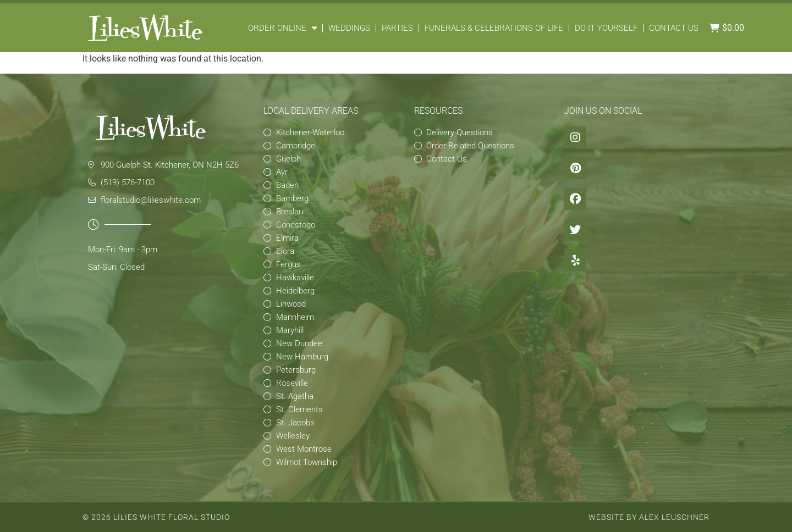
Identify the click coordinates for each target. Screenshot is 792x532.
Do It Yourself (606, 28)
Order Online (282, 28)
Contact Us (674, 28)
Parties (397, 28)
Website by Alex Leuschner (649, 517)
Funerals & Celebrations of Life (494, 28)
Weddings (349, 28)
